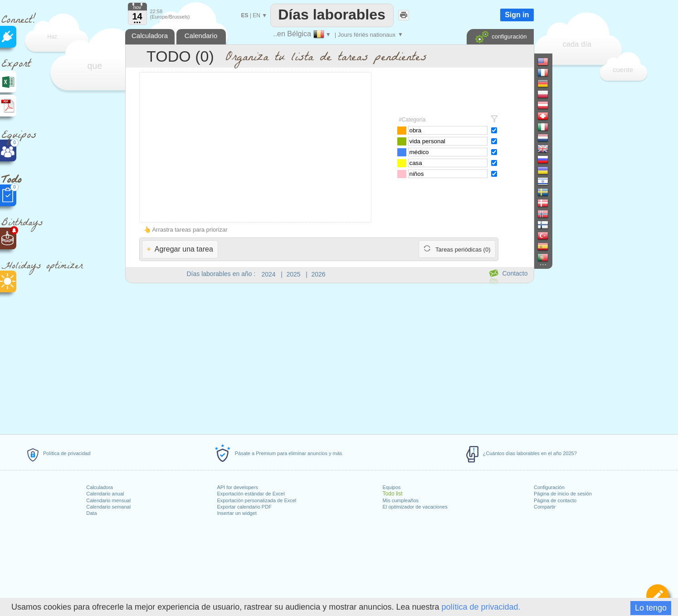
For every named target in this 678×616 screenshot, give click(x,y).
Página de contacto (555, 500)
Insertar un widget (237, 513)
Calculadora (100, 487)
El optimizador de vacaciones (415, 507)
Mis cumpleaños (401, 500)
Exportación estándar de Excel (251, 494)
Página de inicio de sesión (563, 494)
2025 (294, 274)
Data (91, 513)
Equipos (392, 487)
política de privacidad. (481, 607)
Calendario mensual (108, 500)
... (137, 20)
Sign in (517, 15)
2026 (319, 274)
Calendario (201, 36)
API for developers (237, 487)
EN (256, 15)
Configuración (549, 487)
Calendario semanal (108, 507)
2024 (269, 274)
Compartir (545, 507)
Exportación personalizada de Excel (256, 500)
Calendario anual (105, 494)
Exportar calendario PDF (244, 507)
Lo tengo (651, 608)
